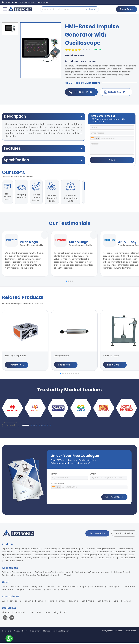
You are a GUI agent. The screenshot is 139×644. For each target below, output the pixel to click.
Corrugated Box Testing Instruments (43, 576)
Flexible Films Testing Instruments (34, 553)
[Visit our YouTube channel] (12, 619)
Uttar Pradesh (36, 591)
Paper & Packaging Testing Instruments (21, 550)
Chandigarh (113, 588)
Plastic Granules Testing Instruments (92, 573)
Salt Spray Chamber (14, 562)
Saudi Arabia (88, 602)
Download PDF (116, 92)
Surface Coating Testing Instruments (53, 573)
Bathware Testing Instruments (16, 573)
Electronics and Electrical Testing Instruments (57, 556)
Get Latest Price (97, 535)
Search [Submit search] (91, 9)
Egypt (117, 602)
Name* (54, 475)
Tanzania (73, 602)
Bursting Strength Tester (95, 556)
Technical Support (61, 632)
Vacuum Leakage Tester (122, 556)
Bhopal (83, 588)
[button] (66, 282)
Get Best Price (81, 92)
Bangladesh (15, 602)
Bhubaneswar (97, 588)
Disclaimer (35, 632)
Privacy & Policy (21, 632)
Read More (17, 366)
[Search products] (62, 9)
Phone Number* (58, 485)
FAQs (65, 614)
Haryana (21, 591)
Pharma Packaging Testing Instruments (73, 553)
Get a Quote (126, 9)
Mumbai (15, 588)
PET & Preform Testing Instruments (98, 550)
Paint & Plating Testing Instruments (61, 550)
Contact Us (35, 614)
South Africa (104, 602)
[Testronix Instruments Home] (20, 9)
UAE (4, 602)
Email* (93, 475)
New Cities (51, 591)
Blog (56, 614)
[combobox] (95, 139)
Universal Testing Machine (63, 559)
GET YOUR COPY (114, 498)
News (48, 614)
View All (11, 427)
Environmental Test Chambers (110, 553)
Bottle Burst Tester (12, 559)
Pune (25, 588)
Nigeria (51, 602)
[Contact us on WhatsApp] (9, 639)
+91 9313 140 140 (124, 535)
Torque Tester (86, 559)
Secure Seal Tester (106, 559)
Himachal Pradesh (67, 588)
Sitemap (46, 632)
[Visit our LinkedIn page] (6, 619)
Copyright (6, 632)
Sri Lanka (29, 602)
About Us (6, 614)
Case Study (20, 614)
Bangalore (37, 588)
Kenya (41, 602)
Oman (62, 602)
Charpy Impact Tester (36, 559)
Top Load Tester (127, 559)
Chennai (50, 588)
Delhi (4, 588)
